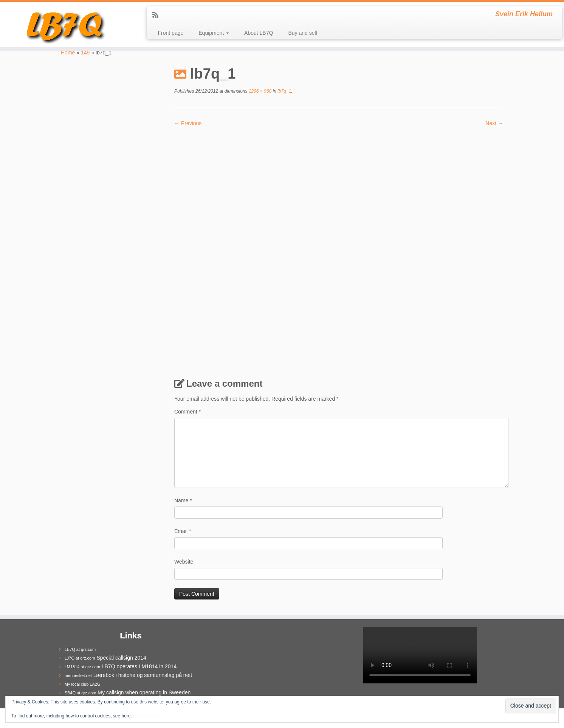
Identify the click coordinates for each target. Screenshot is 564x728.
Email (183, 531)
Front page (171, 33)
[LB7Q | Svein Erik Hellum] (65, 25)
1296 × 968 (260, 91)
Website (184, 562)
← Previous (188, 123)
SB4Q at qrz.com (81, 693)
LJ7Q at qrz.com (80, 658)
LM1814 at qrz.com (82, 667)
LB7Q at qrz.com (80, 649)
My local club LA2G (83, 684)
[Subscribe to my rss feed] (158, 15)
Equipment (214, 33)
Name (183, 500)
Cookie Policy (146, 716)
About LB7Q (259, 33)
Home (68, 53)
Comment (187, 412)
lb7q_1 (284, 91)
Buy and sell (302, 33)
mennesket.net (78, 675)
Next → (494, 123)
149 (85, 53)
